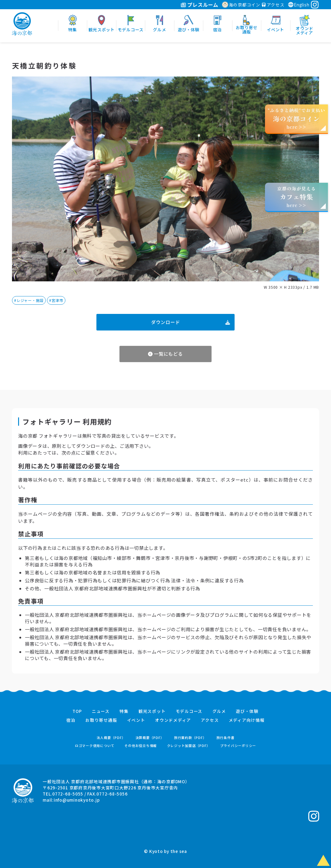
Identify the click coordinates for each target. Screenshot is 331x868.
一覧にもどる (165, 354)
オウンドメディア (173, 720)
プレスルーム (199, 5)
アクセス (273, 5)
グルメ (219, 711)
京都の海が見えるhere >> (296, 197)
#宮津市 (56, 300)
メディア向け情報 (247, 720)
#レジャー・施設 (29, 300)
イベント (136, 720)
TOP (77, 711)
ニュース (101, 711)
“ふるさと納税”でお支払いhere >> (297, 118)
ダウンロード (191, 322)
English (298, 5)
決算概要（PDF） (150, 738)
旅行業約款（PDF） (190, 738)
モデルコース (189, 711)
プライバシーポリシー (238, 746)
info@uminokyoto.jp (77, 800)
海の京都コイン (241, 5)
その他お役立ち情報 (141, 746)
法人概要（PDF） (111, 738)
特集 (124, 711)
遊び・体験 (247, 711)
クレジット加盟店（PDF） (189, 746)
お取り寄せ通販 (101, 720)
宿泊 (71, 720)
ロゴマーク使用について (95, 746)
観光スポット (152, 711)
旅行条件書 (226, 738)
